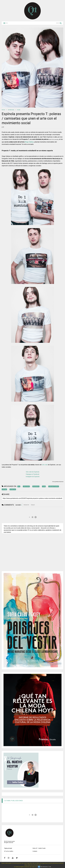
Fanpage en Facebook (33, 474)
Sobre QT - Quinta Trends (39, 848)
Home (3, 110)
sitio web (45, 465)
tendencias (11, 110)
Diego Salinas (29, 142)
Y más (50, 867)
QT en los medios (9, 851)
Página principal (8, 848)
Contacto (35, 851)
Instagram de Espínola (33, 477)
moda (19, 110)
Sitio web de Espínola (33, 472)
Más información (44, 867)
